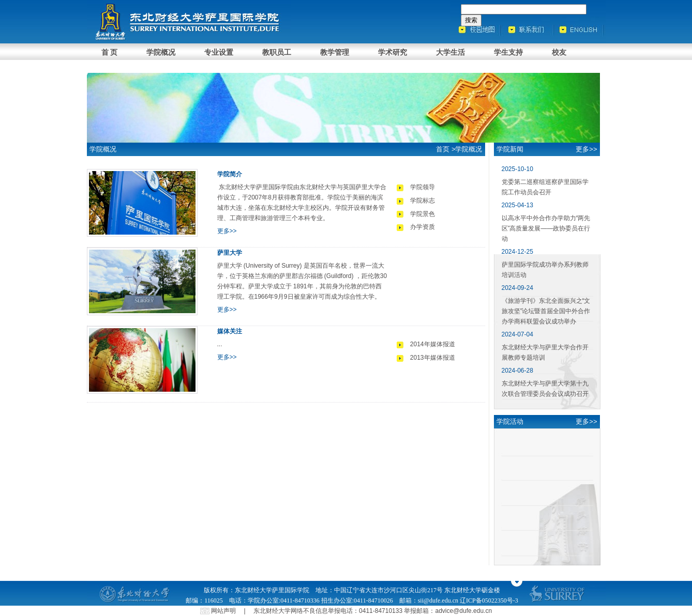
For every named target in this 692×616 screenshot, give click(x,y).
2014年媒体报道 (433, 344)
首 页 (110, 52)
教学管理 (335, 52)
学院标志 (423, 201)
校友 (559, 52)
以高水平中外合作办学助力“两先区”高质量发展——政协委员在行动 (546, 228)
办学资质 (423, 227)
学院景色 (423, 214)
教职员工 (277, 52)
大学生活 (450, 52)
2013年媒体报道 (433, 358)
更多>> (227, 231)
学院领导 (423, 187)
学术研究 (393, 52)
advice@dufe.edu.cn (464, 611)
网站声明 (223, 611)
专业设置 (219, 52)
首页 (443, 149)
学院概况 (161, 52)
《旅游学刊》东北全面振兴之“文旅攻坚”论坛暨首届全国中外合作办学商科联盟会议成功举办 (546, 311)
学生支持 (508, 52)
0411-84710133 (381, 611)
